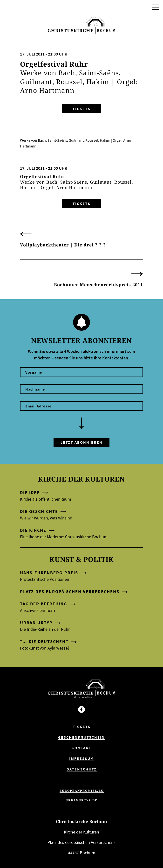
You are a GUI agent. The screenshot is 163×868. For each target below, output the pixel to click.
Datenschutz (82, 769)
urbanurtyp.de (81, 800)
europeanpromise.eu (82, 791)
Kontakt (81, 748)
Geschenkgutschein (81, 737)
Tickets (81, 109)
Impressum (81, 758)
